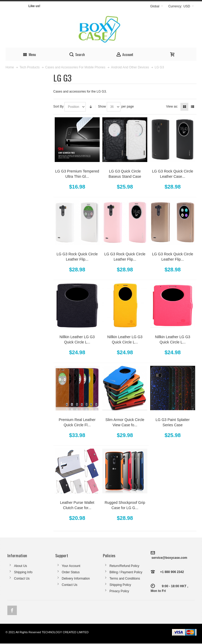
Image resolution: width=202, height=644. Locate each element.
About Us (20, 566)
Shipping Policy (120, 585)
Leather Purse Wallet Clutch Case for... (77, 505)
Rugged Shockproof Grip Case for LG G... (125, 505)
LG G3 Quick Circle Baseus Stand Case (125, 174)
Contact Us (22, 579)
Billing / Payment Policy (126, 572)
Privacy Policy (119, 591)
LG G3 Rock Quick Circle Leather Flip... (77, 257)
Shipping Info (23, 572)
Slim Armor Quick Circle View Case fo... (125, 422)
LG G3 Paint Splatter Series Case (173, 422)
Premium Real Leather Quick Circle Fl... (77, 422)
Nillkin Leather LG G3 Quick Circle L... (77, 339)
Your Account (71, 566)
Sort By (59, 107)
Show (102, 107)
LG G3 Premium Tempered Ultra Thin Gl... (77, 174)
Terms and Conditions (125, 579)
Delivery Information (76, 579)
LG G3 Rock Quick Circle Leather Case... (173, 174)
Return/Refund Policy (124, 566)
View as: (172, 107)
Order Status (71, 572)
